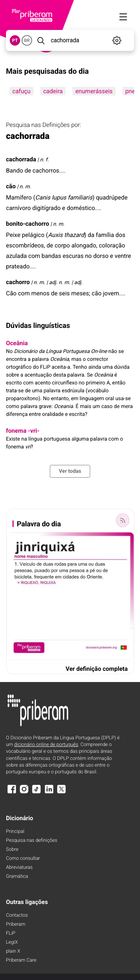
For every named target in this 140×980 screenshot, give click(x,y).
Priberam (16, 924)
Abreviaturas (19, 868)
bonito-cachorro (28, 224)
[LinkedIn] (49, 793)
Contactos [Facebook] (17, 915)
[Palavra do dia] (122, 520)
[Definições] (117, 40)
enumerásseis (94, 91)
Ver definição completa (97, 669)
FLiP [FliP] (11, 933)
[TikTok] (37, 793)
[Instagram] (24, 793)
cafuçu (21, 91)
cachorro (18, 282)
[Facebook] (12, 793)
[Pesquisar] (41, 40)
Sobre (12, 850)
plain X (13, 951)
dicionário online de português (46, 745)
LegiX (12, 942)
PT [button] (15, 40)
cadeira (53, 91)
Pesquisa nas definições (32, 841)
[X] (62, 793)
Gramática (17, 876)
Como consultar (23, 859)
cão (11, 186)
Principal (15, 832)
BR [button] (27, 40)
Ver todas (70, 471)
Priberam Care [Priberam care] (21, 960)
